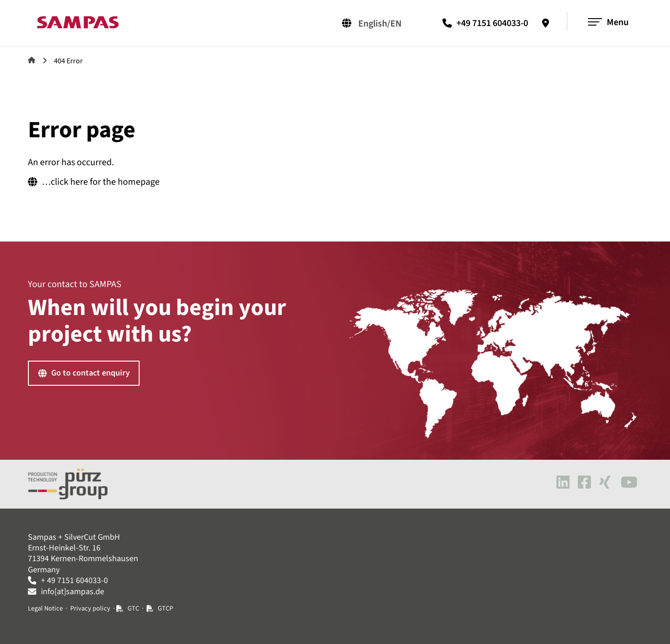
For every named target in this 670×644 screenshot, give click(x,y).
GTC (134, 608)
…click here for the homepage (101, 182)
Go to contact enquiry (90, 373)
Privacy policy (90, 608)
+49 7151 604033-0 (492, 23)
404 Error (68, 61)
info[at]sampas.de (73, 592)
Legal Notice (45, 608)
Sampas (32, 60)
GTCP (165, 608)
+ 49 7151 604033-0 (74, 580)
